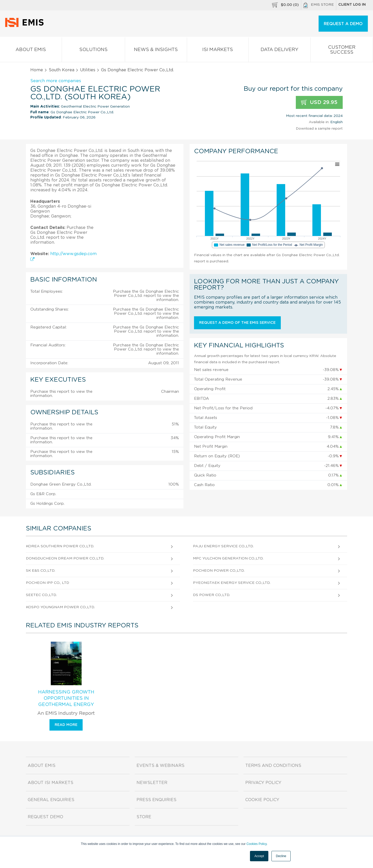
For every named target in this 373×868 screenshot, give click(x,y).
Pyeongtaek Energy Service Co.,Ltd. (232, 583)
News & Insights (156, 51)
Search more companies (56, 81)
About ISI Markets (51, 783)
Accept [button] (259, 856)
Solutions (94, 51)
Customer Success (342, 51)
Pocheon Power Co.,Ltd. (219, 571)
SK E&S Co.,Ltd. (41, 571)
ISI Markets (218, 51)
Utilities (88, 70)
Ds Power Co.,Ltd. (211, 595)
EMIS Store (319, 5)
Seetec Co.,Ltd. (41, 595)
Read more (66, 725)
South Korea (62, 70)
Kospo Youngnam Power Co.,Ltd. (60, 607)
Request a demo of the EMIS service (237, 323)
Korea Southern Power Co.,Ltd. (60, 546)
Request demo (45, 817)
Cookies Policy (256, 844)
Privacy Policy (263, 783)
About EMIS (31, 51)
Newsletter (152, 783)
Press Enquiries (156, 800)
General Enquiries (51, 800)
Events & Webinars (160, 766)
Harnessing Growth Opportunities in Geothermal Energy (66, 698)
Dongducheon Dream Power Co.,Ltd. (65, 558)
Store (144, 817)
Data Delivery (279, 51)
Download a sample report (319, 129)
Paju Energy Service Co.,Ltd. (223, 546)
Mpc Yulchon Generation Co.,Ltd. (228, 558)
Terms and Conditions (273, 766)
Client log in (352, 5)
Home (37, 70)
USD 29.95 (319, 103)
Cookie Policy (262, 800)
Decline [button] (281, 856)
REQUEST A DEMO (343, 24)
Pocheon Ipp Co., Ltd (48, 583)
